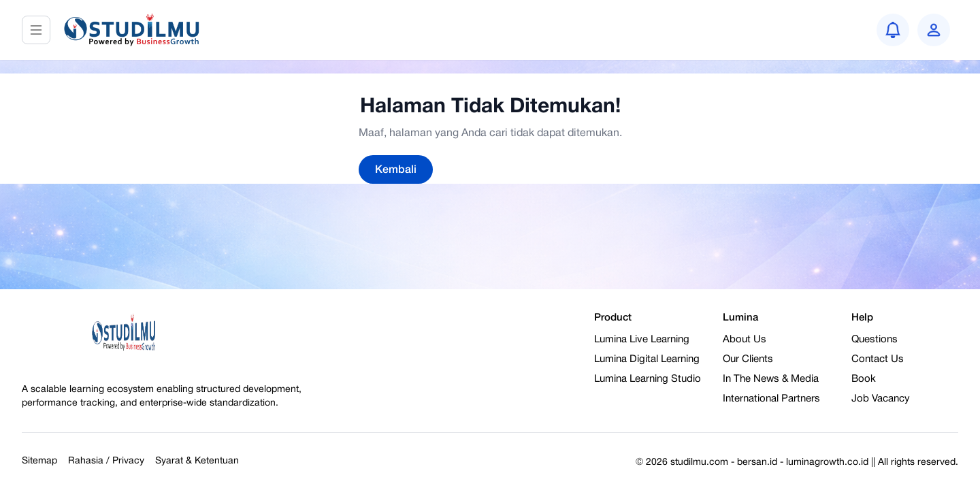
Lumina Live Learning (642, 340)
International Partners (771, 399)
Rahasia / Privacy (106, 461)
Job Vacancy (881, 399)
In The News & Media (771, 379)
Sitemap (39, 461)
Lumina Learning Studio (648, 379)
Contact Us (878, 359)
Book (864, 379)
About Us (745, 340)
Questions (875, 340)
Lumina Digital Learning (647, 359)
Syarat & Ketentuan (197, 461)
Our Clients (748, 359)
